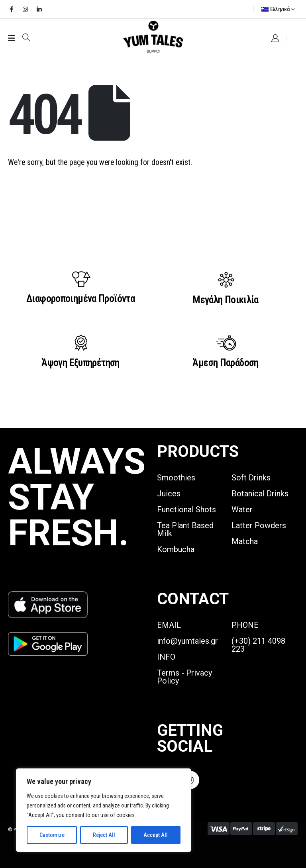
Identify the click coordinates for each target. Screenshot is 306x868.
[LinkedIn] (39, 9)
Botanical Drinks (260, 494)
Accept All (156, 835)
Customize (52, 835)
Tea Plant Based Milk (185, 529)
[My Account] (275, 38)
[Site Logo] (153, 37)
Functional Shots (186, 509)
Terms (168, 673)
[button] (26, 37)
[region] (104, 810)
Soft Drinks (251, 478)
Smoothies (176, 478)
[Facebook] (11, 9)
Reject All (104, 835)
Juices (169, 494)
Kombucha (176, 549)
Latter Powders (259, 525)
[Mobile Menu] (12, 38)
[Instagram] (25, 9)
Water (242, 509)
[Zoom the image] (48, 596)
